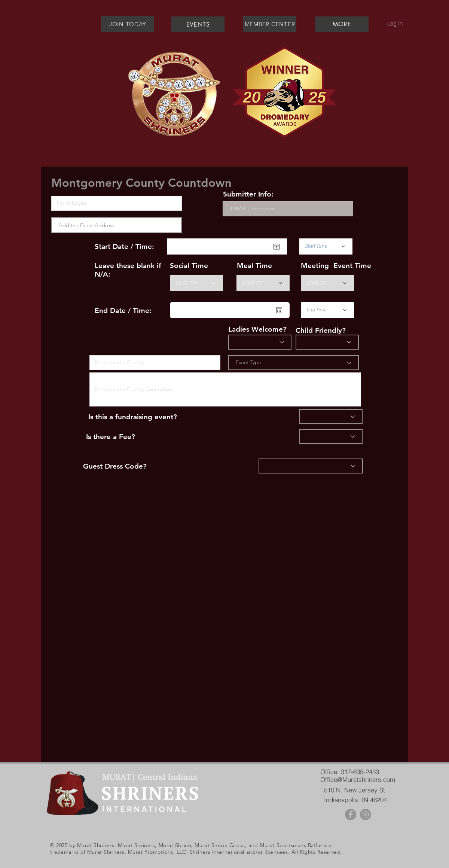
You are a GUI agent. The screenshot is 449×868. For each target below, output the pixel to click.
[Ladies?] (260, 342)
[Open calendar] (277, 247)
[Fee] (331, 436)
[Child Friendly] (327, 342)
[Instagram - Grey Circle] (366, 814)
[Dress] (311, 466)
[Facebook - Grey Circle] (351, 814)
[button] (342, 24)
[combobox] (117, 225)
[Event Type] (294, 363)
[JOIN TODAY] (128, 24)
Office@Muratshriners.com (358, 779)
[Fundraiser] (331, 417)
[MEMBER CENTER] (270, 24)
